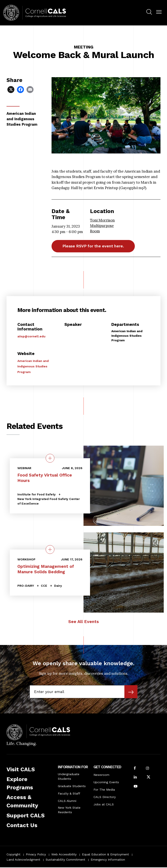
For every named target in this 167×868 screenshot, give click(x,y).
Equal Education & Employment (105, 855)
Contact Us (22, 826)
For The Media (104, 790)
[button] (159, 12)
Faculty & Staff (69, 794)
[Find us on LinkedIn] (135, 778)
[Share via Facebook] (21, 89)
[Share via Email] (30, 89)
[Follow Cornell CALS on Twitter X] (149, 778)
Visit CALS (21, 770)
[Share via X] (11, 89)
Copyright (13, 855)
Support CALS (26, 816)
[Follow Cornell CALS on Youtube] (136, 787)
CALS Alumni (67, 801)
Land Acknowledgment (23, 860)
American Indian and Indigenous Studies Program (33, 367)
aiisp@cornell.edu (31, 337)
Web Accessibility (64, 855)
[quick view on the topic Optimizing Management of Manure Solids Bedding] (50, 550)
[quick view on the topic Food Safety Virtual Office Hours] (50, 459)
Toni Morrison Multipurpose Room (102, 226)
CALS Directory (105, 798)
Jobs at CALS (104, 805)
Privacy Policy (36, 855)
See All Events (83, 622)
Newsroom (101, 775)
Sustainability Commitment (65, 860)
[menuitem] (149, 13)
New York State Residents (69, 811)
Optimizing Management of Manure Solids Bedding (46, 570)
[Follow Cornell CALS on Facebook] (135, 769)
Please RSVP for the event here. (96, 246)
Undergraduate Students (69, 777)
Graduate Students (72, 787)
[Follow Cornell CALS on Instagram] (147, 769)
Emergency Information (108, 860)
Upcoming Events (106, 783)
